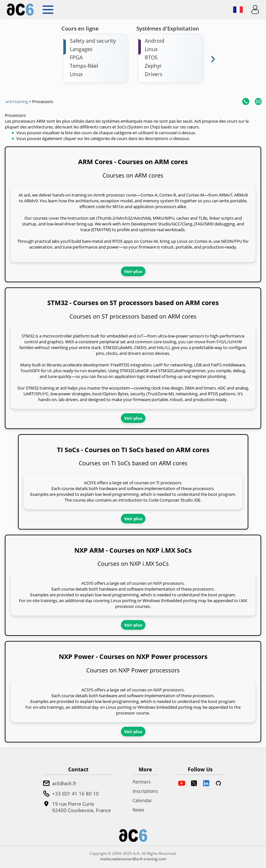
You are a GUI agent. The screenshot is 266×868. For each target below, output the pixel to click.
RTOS (151, 57)
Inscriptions (145, 791)
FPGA (76, 57)
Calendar (142, 800)
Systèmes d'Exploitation (168, 28)
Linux (76, 74)
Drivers (154, 74)
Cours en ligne (80, 28)
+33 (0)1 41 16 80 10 (75, 793)
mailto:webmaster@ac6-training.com (133, 859)
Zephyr (153, 66)
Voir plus (133, 271)
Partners (142, 782)
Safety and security (93, 41)
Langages (81, 49)
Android (155, 41)
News (138, 810)
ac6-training (17, 101)
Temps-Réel (84, 66)
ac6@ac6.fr (64, 783)
